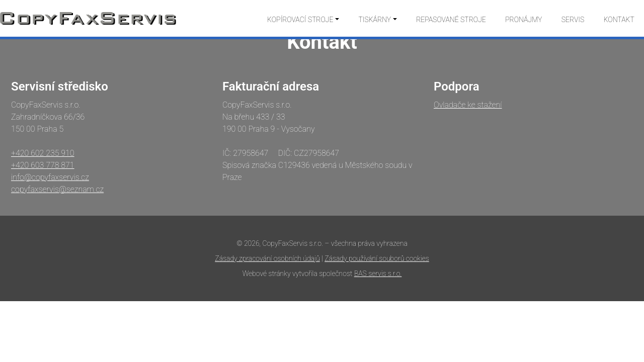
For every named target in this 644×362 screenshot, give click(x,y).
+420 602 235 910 (43, 153)
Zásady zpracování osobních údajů (267, 258)
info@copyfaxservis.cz (50, 177)
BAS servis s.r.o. (378, 274)
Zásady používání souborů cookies (377, 258)
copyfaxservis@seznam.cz (57, 189)
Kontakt (619, 20)
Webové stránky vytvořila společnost (298, 274)
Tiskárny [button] (375, 20)
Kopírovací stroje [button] (300, 20)
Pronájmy (524, 20)
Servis (573, 20)
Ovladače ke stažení (468, 105)
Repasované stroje (451, 20)
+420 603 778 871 (43, 165)
